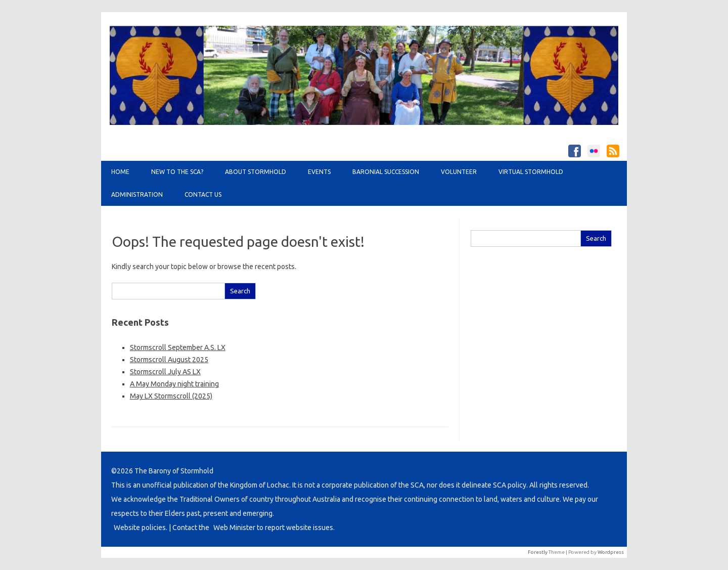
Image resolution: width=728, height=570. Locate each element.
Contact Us (203, 194)
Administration (137, 194)
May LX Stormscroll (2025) (171, 396)
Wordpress (611, 552)
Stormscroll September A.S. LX (178, 347)
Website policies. (141, 528)
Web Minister (234, 528)
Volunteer (459, 172)
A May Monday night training (174, 384)
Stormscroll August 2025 (169, 360)
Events (319, 172)
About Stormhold (256, 172)
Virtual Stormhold (531, 172)
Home (120, 172)
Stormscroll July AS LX (165, 372)
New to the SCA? (177, 172)
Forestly (538, 552)
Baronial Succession (386, 172)
